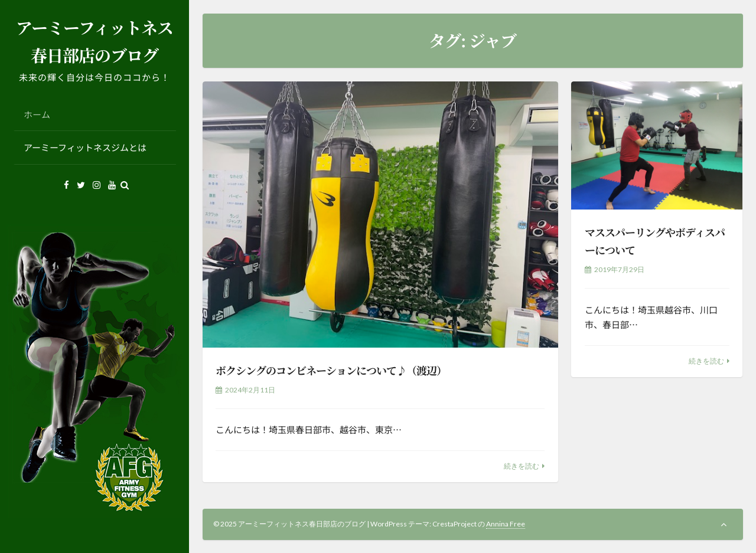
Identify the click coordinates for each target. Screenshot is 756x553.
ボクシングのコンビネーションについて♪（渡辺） (331, 370)
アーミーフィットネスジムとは (85, 147)
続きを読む (522, 466)
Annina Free (506, 524)
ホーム (37, 114)
